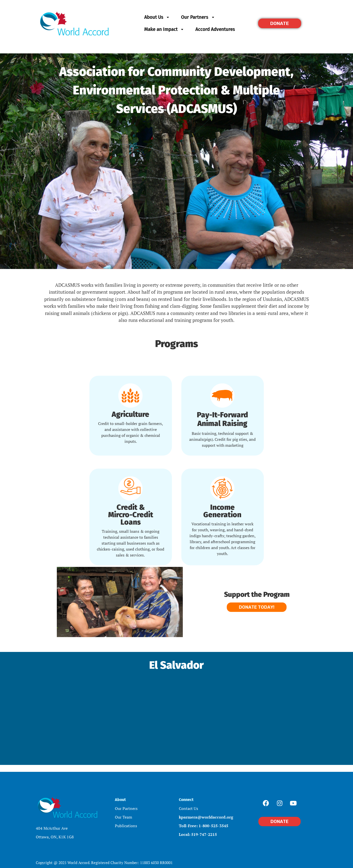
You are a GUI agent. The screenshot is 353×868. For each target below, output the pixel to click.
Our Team (124, 817)
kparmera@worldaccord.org (206, 817)
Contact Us (188, 808)
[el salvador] (176, 713)
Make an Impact (164, 29)
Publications (126, 826)
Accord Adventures (215, 29)
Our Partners (198, 17)
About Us (157, 17)
